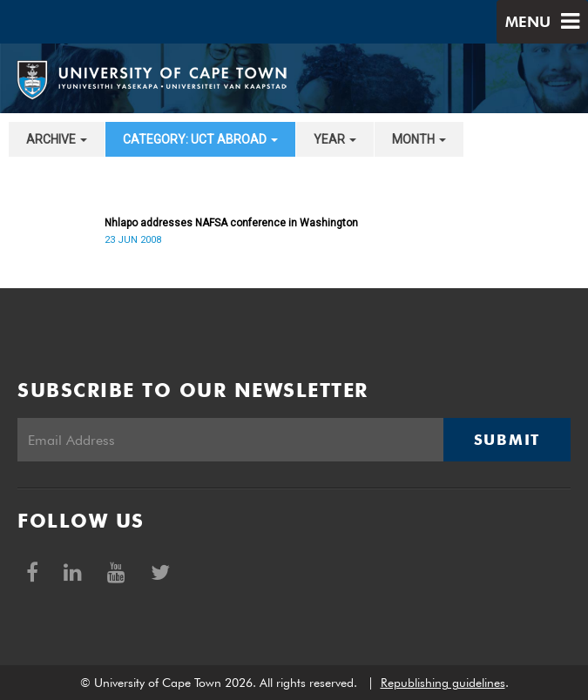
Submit (507, 440)
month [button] (419, 139)
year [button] (335, 139)
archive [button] (57, 139)
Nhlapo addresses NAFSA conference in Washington (231, 223)
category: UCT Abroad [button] (200, 139)
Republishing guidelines (443, 683)
